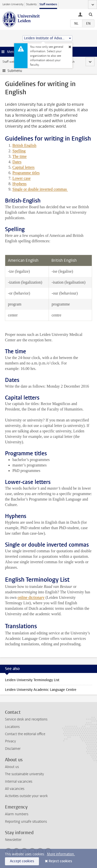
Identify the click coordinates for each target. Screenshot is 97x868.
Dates (17, 162)
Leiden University (13, 4)
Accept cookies (22, 861)
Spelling (19, 151)
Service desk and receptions (26, 719)
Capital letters (23, 167)
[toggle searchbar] (91, 14)
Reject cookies (60, 861)
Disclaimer (13, 749)
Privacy (10, 741)
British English (24, 145)
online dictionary (31, 597)
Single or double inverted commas (40, 189)
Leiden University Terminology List (32, 680)
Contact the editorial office (25, 734)
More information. (61, 854)
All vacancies (15, 789)
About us (12, 767)
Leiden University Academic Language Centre (41, 690)
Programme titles (26, 173)
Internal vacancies (19, 782)
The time (19, 156)
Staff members (48, 4)
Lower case (21, 178)
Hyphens (19, 184)
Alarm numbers (17, 814)
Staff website (11, 62)
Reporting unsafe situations (26, 822)
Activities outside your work (26, 796)
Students (31, 4)
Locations (12, 727)
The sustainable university (24, 774)
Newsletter (13, 840)
